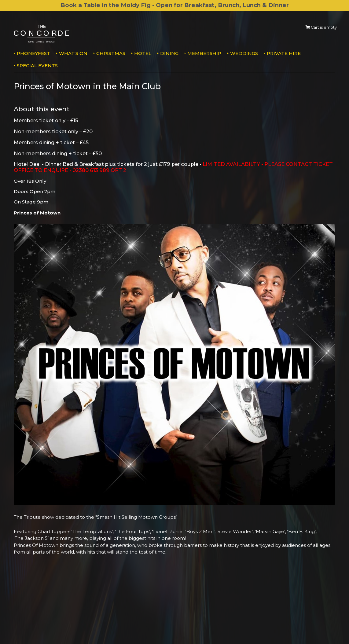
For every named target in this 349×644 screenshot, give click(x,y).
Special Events (37, 66)
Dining (169, 53)
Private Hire (284, 53)
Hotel (143, 53)
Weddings (244, 53)
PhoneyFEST (33, 53)
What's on (73, 53)
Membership (204, 53)
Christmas (111, 53)
